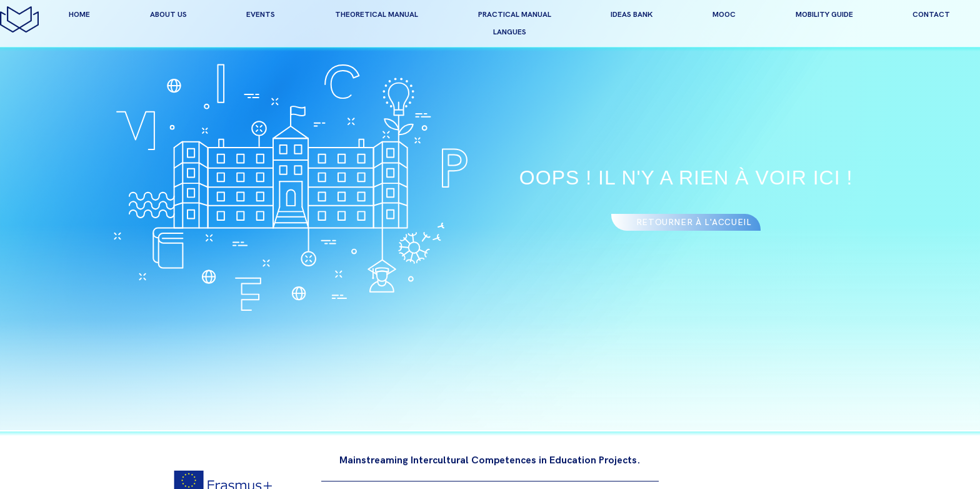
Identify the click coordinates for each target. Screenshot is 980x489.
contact (931, 15)
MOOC (724, 15)
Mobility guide (824, 15)
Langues (510, 32)
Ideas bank (632, 15)
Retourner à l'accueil (694, 222)
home (79, 15)
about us (168, 15)
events (261, 15)
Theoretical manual (377, 15)
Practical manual (515, 15)
